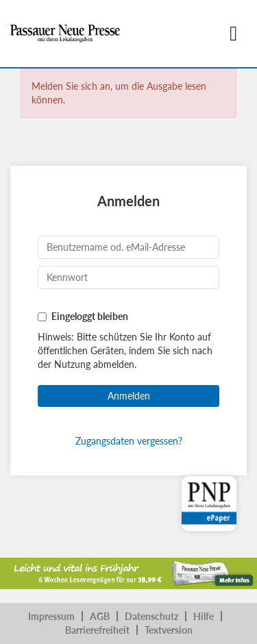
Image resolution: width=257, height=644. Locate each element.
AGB (100, 616)
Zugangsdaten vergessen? (129, 441)
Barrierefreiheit (97, 630)
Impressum (51, 616)
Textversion (169, 630)
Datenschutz (151, 616)
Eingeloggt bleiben (90, 316)
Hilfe (204, 616)
